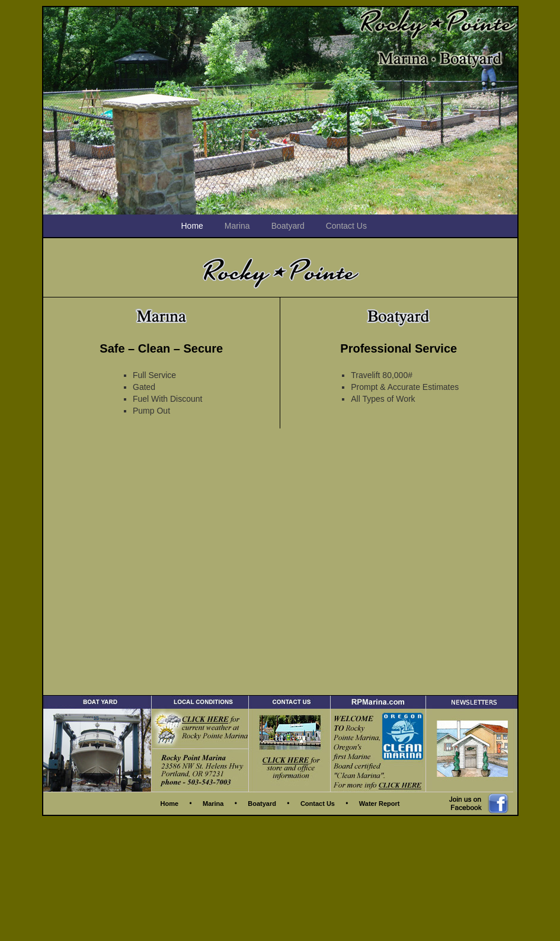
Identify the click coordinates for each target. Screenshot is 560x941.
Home (192, 226)
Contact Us (346, 226)
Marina (237, 226)
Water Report (380, 804)
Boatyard (288, 226)
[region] (280, 111)
